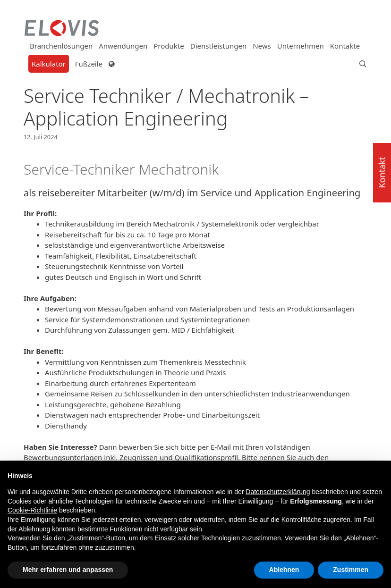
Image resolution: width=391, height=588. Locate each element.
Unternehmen (301, 46)
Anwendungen (123, 46)
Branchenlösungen (61, 46)
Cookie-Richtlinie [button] (32, 510)
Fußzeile (89, 64)
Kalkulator (49, 64)
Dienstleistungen (218, 46)
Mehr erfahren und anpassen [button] (68, 570)
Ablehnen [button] (284, 570)
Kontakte (345, 46)
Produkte (169, 46)
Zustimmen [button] (351, 570)
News (262, 46)
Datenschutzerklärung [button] (278, 492)
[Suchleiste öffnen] (360, 64)
